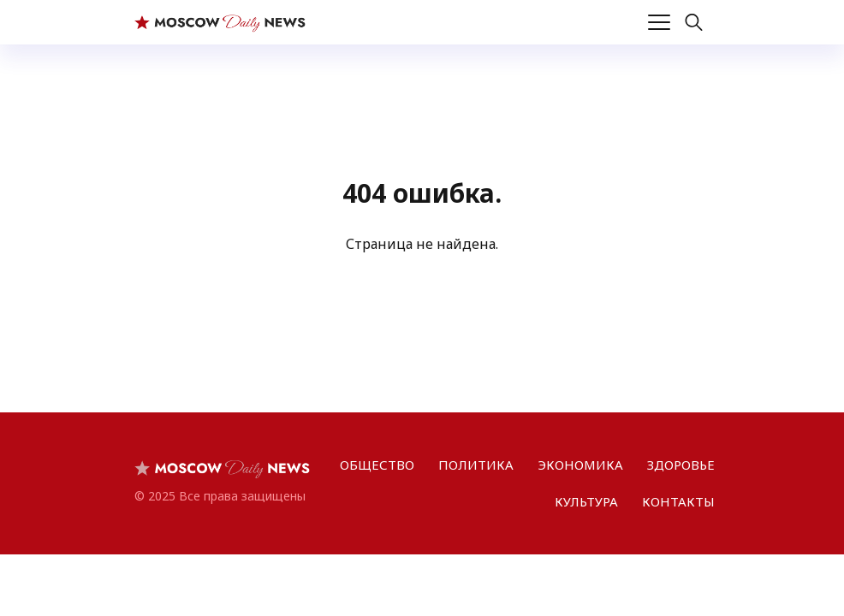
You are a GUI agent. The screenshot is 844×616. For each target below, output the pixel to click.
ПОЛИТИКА (476, 465)
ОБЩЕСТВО (377, 465)
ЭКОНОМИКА (580, 465)
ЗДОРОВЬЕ (681, 465)
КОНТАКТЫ (678, 501)
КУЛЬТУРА (586, 501)
